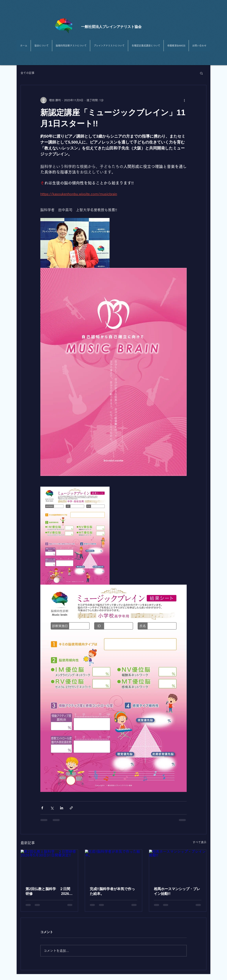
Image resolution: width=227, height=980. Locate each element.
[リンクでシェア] (71, 808)
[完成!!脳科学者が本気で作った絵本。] (114, 866)
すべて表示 (200, 842)
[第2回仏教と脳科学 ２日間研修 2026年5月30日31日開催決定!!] (49, 866)
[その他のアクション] (184, 100)
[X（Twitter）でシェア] (52, 808)
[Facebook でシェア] (42, 808)
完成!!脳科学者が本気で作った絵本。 (112, 891)
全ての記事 (27, 73)
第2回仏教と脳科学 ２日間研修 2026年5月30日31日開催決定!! (49, 892)
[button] (201, 73)
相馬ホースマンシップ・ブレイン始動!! (177, 891)
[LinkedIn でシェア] (62, 808)
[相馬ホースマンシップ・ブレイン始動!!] (178, 866)
